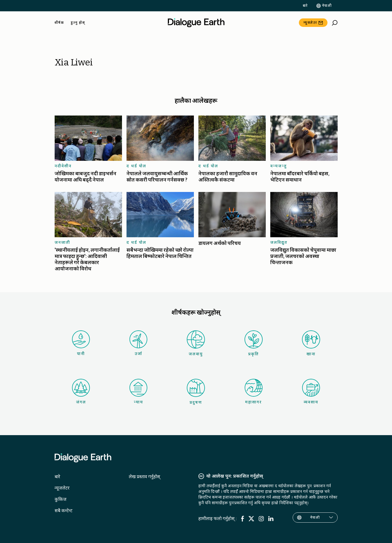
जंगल (81, 392)
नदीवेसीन (63, 166)
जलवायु (196, 343)
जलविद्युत (279, 242)
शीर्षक (59, 23)
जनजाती (62, 242)
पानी (81, 343)
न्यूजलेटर (310, 23)
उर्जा (138, 343)
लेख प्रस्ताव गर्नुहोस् (144, 477)
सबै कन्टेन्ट (64, 511)
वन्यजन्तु (279, 166)
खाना (311, 343)
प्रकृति (254, 343)
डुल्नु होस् (78, 23)
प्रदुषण (196, 392)
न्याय (138, 392)
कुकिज (61, 499)
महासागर (254, 392)
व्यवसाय (311, 392)
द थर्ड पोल (136, 166)
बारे (305, 6)
